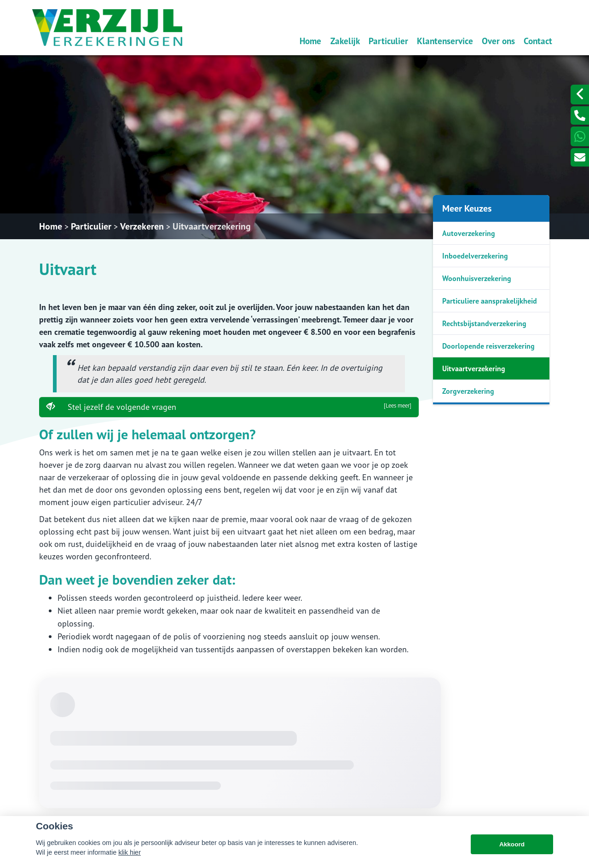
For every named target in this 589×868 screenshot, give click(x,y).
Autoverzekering (469, 233)
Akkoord (512, 844)
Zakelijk (345, 41)
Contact (538, 41)
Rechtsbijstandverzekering (484, 323)
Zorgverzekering (468, 391)
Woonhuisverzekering (477, 278)
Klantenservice (445, 41)
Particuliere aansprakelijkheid (490, 301)
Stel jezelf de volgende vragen (229, 407)
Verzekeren (142, 226)
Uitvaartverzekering (212, 226)
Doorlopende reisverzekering (488, 346)
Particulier (388, 41)
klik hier (130, 852)
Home (310, 41)
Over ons (498, 41)
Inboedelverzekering (475, 256)
